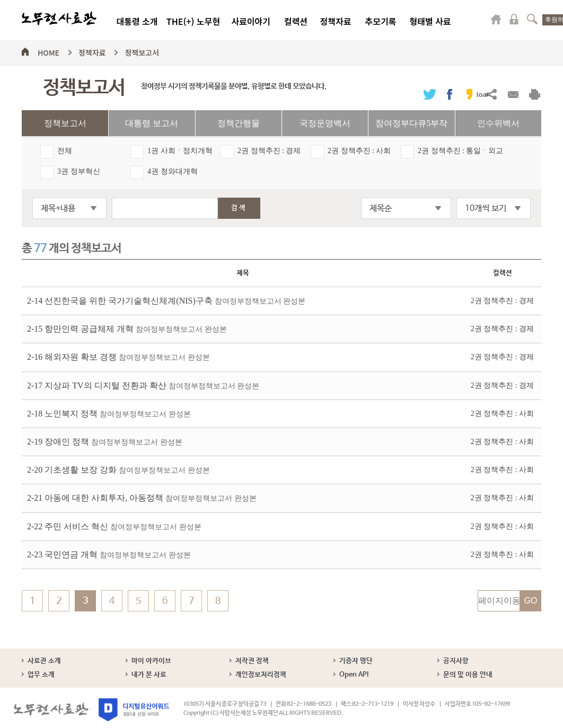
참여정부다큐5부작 (411, 123)
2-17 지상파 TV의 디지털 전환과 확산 (143, 385)
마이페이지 (496, 19)
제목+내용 (58, 208)
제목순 (381, 208)
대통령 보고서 (152, 123)
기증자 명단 (356, 661)
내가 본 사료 (149, 675)
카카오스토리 (469, 94)
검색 (532, 19)
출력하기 (535, 94)
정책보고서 (142, 51)
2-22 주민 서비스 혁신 (114, 526)
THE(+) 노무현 (193, 21)
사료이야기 (251, 21)
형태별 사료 (430, 21)
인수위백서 (498, 123)
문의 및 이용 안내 (468, 675)
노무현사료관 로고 (59, 19)
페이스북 (450, 94)
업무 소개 (41, 675)
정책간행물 (239, 123)
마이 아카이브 (151, 661)
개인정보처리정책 (261, 675)
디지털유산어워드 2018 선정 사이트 (134, 710)
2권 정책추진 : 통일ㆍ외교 (460, 151)
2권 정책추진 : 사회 (359, 151)
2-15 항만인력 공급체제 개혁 (127, 329)
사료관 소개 (44, 661)
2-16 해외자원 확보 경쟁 (118, 357)
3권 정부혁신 (79, 171)
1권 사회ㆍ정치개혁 (180, 151)
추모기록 (381, 21)
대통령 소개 (137, 21)
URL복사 (491, 94)
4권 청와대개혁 (173, 171)
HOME (49, 51)
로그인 (514, 19)
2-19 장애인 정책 (105, 442)
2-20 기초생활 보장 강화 (118, 470)
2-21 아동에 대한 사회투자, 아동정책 (142, 498)
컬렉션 (296, 21)
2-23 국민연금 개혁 (109, 554)
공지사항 (456, 661)
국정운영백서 (325, 123)
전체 (65, 151)
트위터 (430, 94)
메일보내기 (513, 94)
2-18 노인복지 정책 (109, 414)
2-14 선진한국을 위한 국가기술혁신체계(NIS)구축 (166, 301)
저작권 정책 (252, 661)
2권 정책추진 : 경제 (269, 151)
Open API (354, 675)
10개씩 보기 (486, 208)
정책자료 (336, 21)
